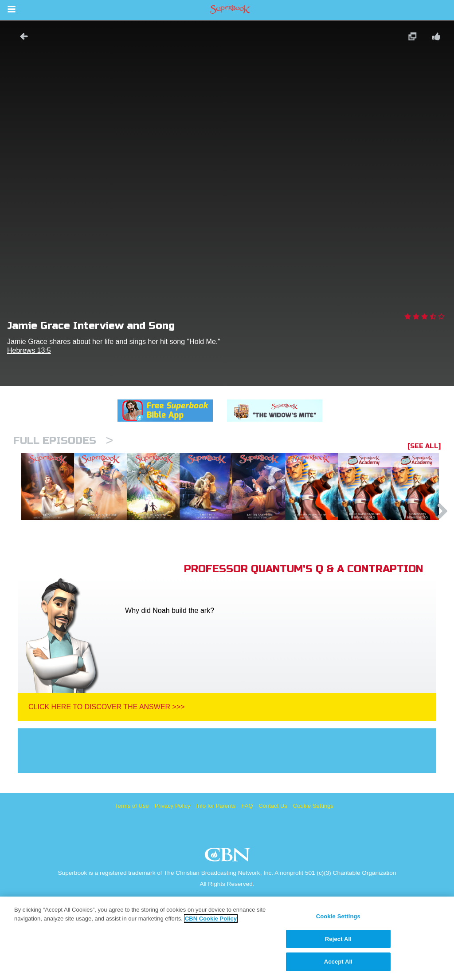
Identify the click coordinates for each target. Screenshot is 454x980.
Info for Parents (216, 851)
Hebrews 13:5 (29, 350)
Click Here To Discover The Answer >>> (107, 752)
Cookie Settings (313, 851)
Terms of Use (132, 851)
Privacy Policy (173, 851)
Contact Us (273, 851)
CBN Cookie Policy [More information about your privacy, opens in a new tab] (211, 919)
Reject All (338, 939)
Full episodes (63, 441)
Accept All (338, 962)
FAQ (247, 851)
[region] (227, 938)
